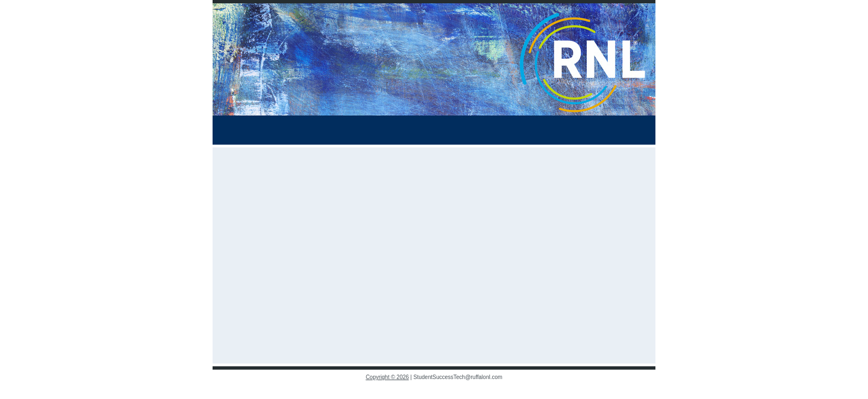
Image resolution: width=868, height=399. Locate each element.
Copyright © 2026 (387, 377)
